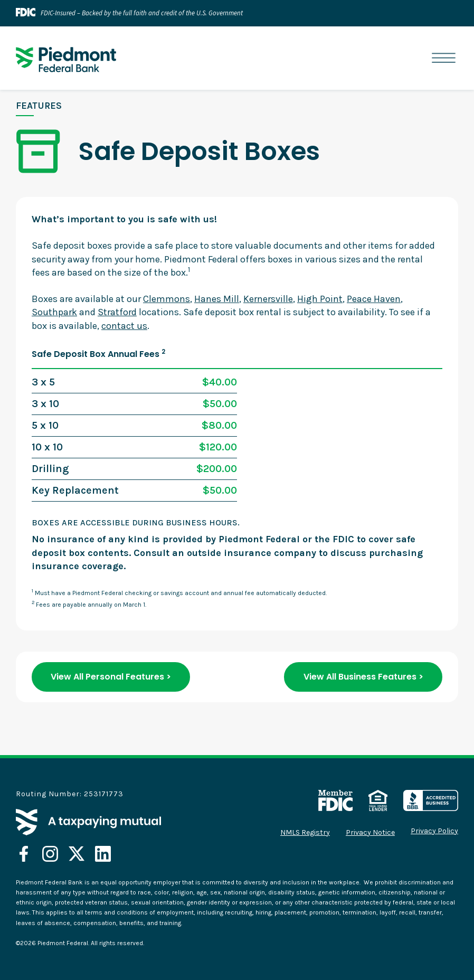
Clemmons (167, 299)
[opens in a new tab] (24, 854)
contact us (124, 326)
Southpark (54, 312)
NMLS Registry (305, 832)
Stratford (117, 312)
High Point (320, 299)
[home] (66, 60)
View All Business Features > (363, 677)
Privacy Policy (434, 831)
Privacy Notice (370, 832)
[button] (444, 58)
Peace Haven (374, 299)
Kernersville (268, 299)
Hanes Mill (217, 299)
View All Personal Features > (111, 677)
